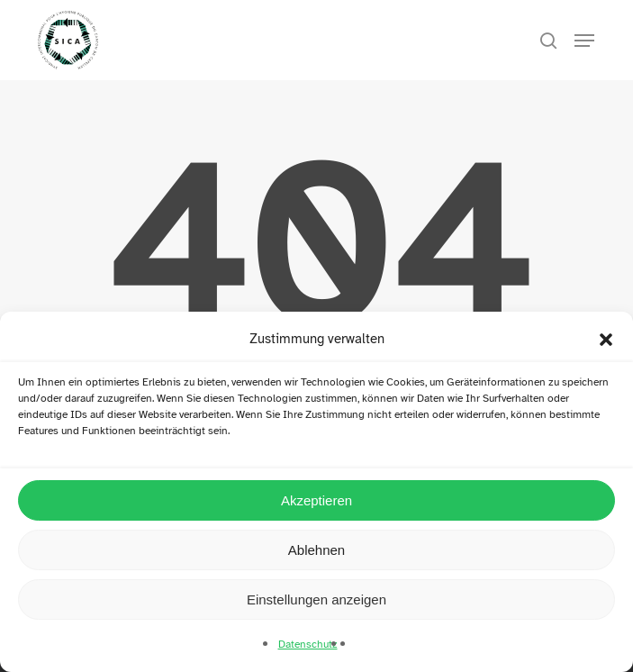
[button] (606, 340)
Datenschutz (308, 644)
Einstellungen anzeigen (316, 599)
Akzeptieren (316, 500)
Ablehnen (316, 550)
